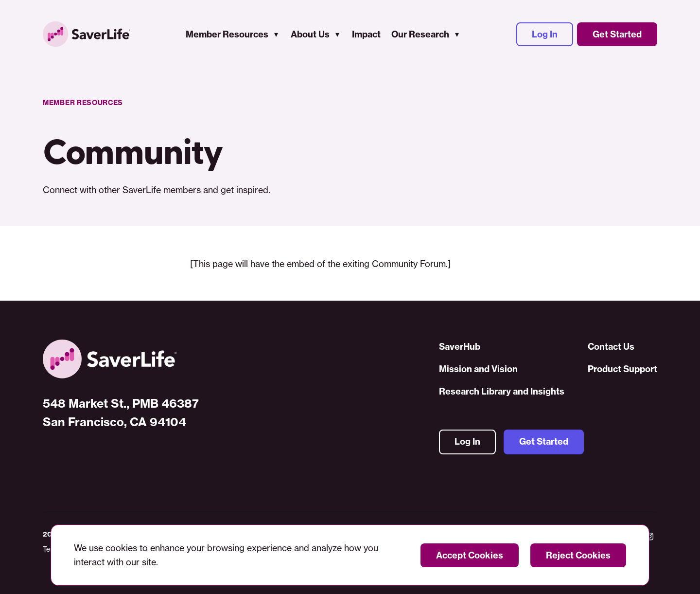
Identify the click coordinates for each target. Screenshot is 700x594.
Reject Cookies (578, 555)
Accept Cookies (470, 555)
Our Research (420, 34)
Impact (366, 34)
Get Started (617, 34)
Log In (545, 34)
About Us (310, 34)
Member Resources (227, 34)
